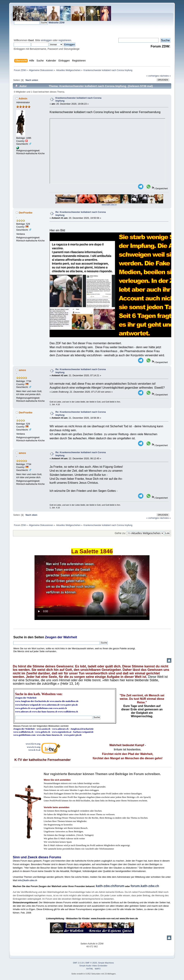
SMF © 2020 (91, 963)
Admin (23, 98)
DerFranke (26, 213)
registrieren (65, 40)
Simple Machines (106, 963)
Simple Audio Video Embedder (93, 966)
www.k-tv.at (34, 750)
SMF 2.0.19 (78, 963)
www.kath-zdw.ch (109, 205)
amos (22, 370)
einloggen (46, 40)
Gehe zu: (120, 533)
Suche (18, 637)
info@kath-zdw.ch (27, 880)
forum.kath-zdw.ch (145, 886)
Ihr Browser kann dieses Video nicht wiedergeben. (92, 588)
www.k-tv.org (34, 747)
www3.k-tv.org (33, 744)
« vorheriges (153, 76)
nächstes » (165, 76)
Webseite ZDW (57, 23)
